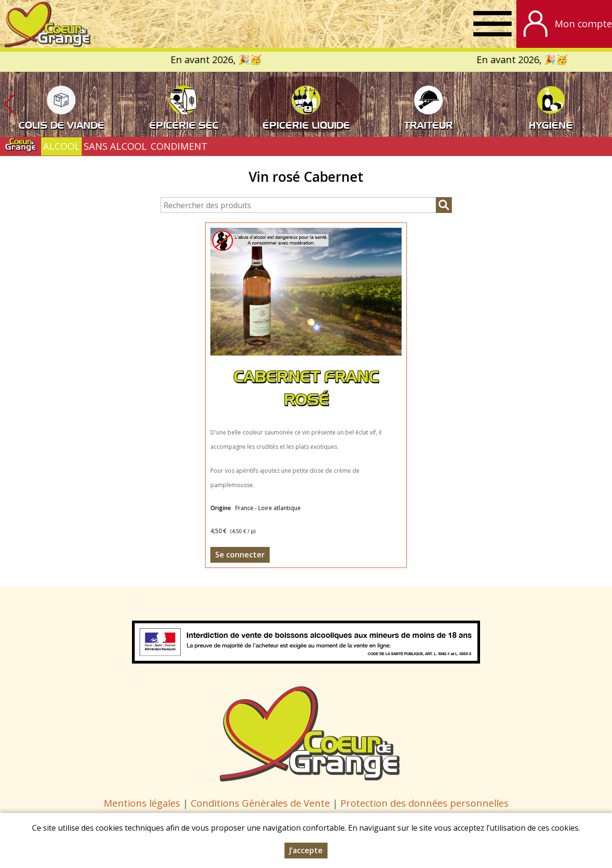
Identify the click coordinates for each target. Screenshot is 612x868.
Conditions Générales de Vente (262, 803)
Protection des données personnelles (425, 803)
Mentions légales (142, 803)
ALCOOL (61, 146)
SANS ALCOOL (115, 146)
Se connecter (240, 555)
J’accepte (306, 850)
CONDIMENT (179, 146)
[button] (10, 104)
